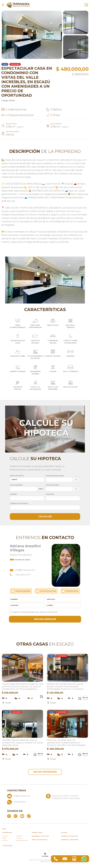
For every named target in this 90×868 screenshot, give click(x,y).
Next (41, 668)
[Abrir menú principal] (86, 5)
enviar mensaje (45, 619)
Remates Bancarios (22, 841)
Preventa (5, 841)
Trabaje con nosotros (70, 837)
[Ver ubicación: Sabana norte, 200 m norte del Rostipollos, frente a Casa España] (64, 798)
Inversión (5, 837)
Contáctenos (7, 846)
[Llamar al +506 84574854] (45, 803)
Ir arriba (45, 856)
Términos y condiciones (70, 840)
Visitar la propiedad (21, 591)
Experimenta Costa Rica (40, 837)
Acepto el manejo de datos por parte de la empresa (33, 612)
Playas (4, 839)
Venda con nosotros (40, 840)
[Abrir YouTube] (22, 817)
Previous (4, 668)
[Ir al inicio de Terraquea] (18, 5)
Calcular (45, 516)
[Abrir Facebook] (9, 817)
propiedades (7, 833)
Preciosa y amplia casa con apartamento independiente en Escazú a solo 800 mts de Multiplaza (66, 743)
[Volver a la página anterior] (3, 5)
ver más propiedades (45, 772)
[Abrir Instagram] (16, 817)
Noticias (64, 833)
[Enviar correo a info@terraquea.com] (26, 798)
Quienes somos (37, 833)
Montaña (19, 837)
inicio (4, 830)
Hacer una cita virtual (46, 591)
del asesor (20, 560)
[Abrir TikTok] (29, 817)
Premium (19, 839)
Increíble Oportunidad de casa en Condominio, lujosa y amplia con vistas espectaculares (22, 743)
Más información (70, 591)
